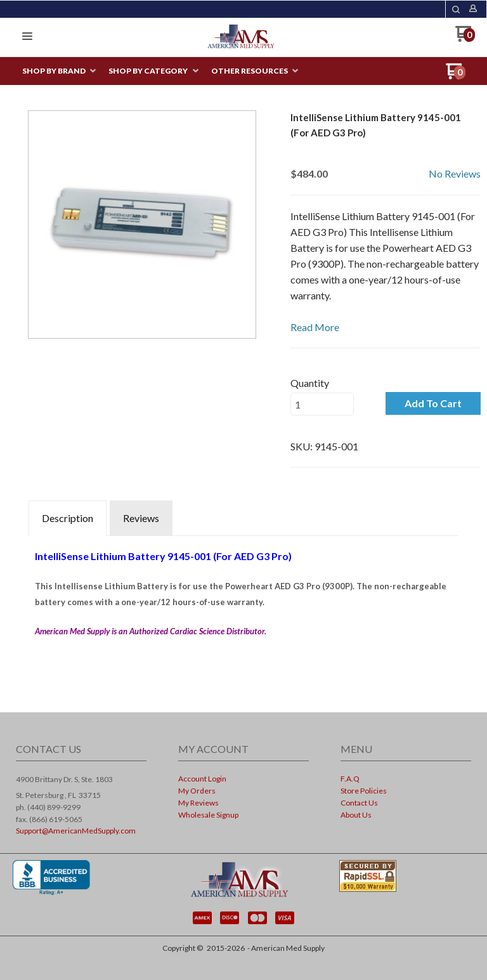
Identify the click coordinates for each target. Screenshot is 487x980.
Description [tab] (68, 518)
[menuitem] (59, 71)
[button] (456, 10)
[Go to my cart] (465, 38)
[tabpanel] (243, 604)
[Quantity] (322, 404)
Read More (315, 327)
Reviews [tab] (141, 518)
